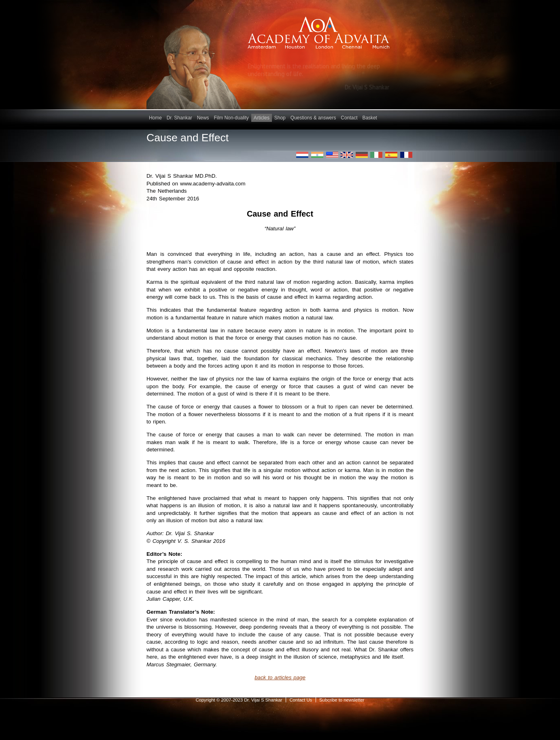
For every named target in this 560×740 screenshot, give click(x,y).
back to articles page (280, 677)
